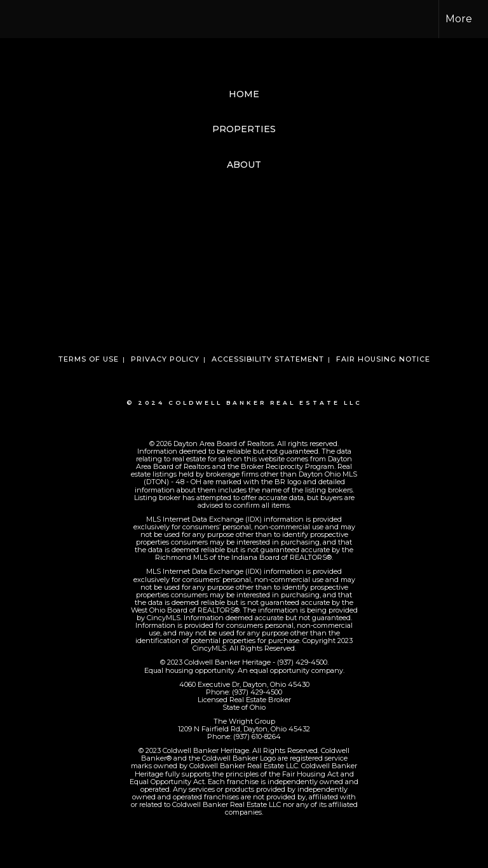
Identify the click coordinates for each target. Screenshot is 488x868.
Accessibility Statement (268, 359)
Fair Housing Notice (383, 359)
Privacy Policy (165, 359)
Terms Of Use (89, 359)
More (459, 19)
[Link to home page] (16, 19)
